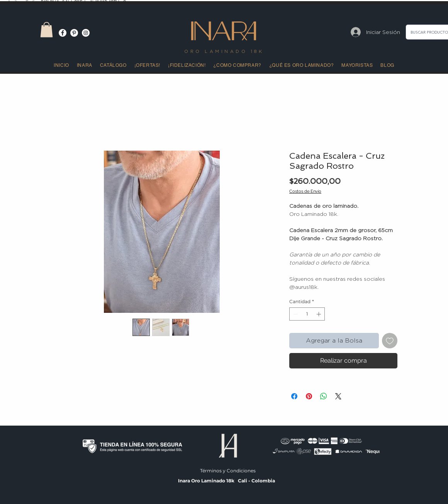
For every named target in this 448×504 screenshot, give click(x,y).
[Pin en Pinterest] (309, 396)
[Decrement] (295, 314)
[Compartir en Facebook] (294, 396)
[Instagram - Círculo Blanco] (86, 33)
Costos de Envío (305, 191)
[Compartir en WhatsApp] (324, 396)
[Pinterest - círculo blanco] (74, 33)
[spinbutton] (307, 314)
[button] (47, 30)
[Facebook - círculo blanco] (63, 33)
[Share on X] (338, 396)
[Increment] (319, 314)
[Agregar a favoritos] (390, 341)
